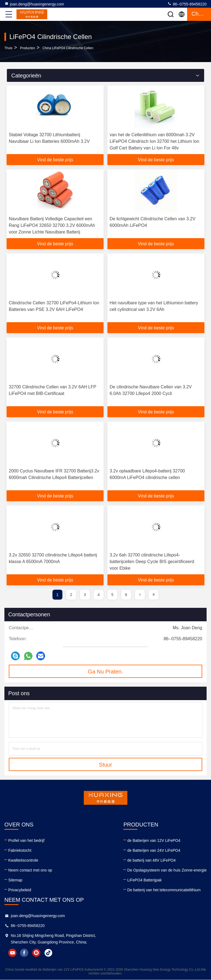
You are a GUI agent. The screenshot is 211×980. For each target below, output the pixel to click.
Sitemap (15, 880)
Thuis (8, 48)
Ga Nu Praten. (105, 672)
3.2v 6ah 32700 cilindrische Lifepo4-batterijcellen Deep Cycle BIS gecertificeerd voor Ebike (152, 562)
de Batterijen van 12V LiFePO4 (154, 840)
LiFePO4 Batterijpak (144, 880)
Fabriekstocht (20, 850)
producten (28, 48)
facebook (24, 953)
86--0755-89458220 (187, 4)
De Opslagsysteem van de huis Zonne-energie (167, 870)
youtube (12, 953)
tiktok (49, 953)
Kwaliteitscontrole (23, 860)
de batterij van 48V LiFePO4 (151, 860)
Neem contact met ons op (30, 870)
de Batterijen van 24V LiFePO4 (154, 850)
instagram (37, 953)
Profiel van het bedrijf (26, 840)
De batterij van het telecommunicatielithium (164, 890)
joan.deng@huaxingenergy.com (34, 4)
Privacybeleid (20, 890)
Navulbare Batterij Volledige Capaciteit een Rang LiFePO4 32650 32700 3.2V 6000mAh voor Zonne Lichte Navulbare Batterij (52, 225)
